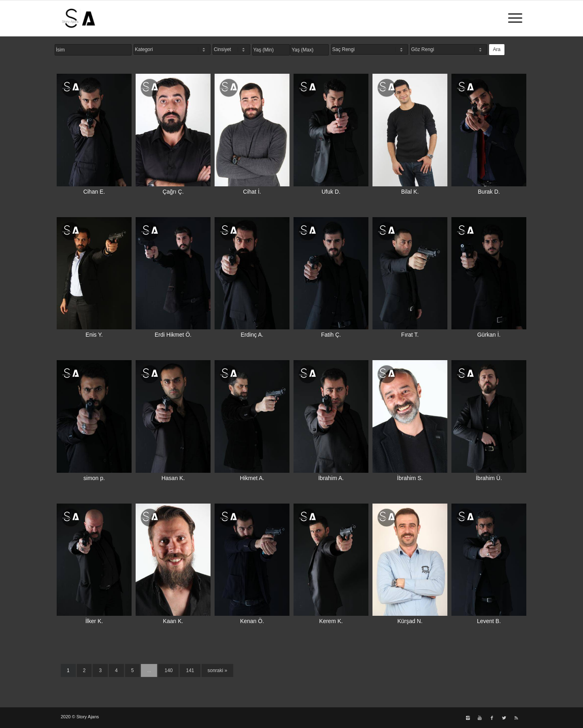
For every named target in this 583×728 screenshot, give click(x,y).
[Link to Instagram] (468, 718)
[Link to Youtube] (480, 718)
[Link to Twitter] (504, 718)
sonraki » (218, 670)
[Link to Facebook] (492, 718)
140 (168, 670)
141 (190, 670)
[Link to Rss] (516, 718)
